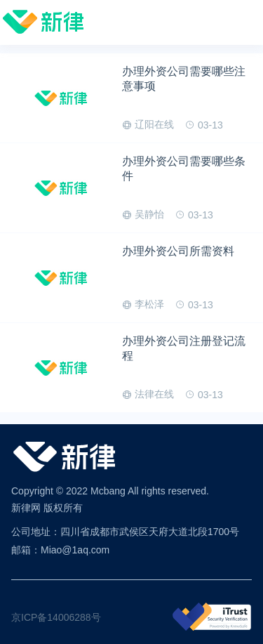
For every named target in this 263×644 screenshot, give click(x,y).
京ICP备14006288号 (56, 617)
